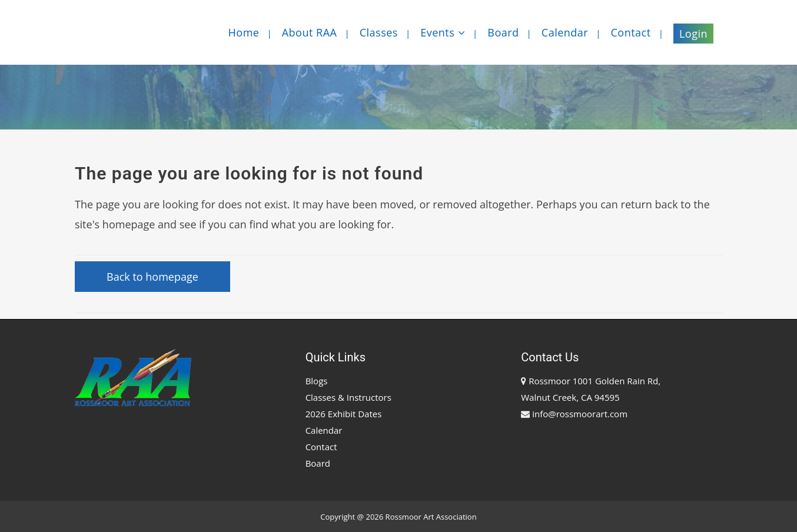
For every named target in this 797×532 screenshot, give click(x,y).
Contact (321, 447)
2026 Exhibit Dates (344, 414)
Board (318, 463)
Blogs (317, 381)
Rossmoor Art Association (431, 517)
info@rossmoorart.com (580, 414)
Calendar (324, 430)
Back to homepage (152, 277)
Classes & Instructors (348, 397)
